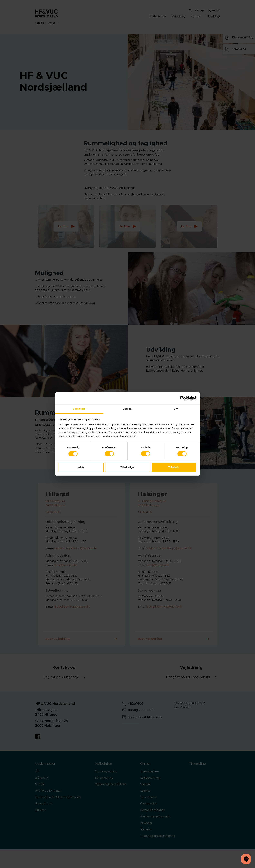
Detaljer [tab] (128, 409)
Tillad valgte (127, 467)
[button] (246, 859)
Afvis (81, 467)
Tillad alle (174, 467)
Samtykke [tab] (79, 409)
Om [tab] (176, 409)
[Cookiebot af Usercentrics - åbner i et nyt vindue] (182, 398)
